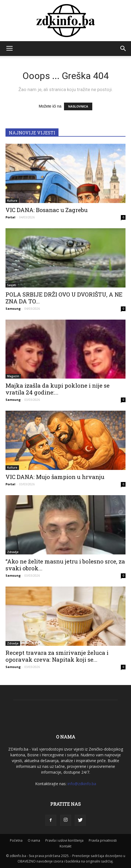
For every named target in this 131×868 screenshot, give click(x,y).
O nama (34, 840)
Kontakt (65, 846)
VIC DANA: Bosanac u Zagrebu (47, 210)
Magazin (13, 376)
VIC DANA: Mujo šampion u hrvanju (55, 477)
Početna (16, 840)
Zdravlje (13, 552)
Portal (10, 217)
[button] (123, 49)
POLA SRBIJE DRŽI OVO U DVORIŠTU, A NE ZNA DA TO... (64, 298)
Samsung (13, 308)
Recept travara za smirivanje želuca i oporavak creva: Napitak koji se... (57, 656)
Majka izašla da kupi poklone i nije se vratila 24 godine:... (58, 389)
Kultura (12, 201)
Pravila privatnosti (103, 840)
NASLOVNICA (78, 106)
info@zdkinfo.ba (82, 784)
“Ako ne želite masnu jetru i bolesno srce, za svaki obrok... (65, 565)
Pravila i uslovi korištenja (64, 840)
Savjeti (12, 285)
